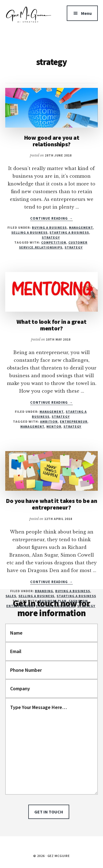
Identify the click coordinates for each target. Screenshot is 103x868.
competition (54, 242)
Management (81, 227)
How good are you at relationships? (52, 141)
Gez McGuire (28, 22)
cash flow (78, 601)
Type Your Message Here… (52, 746)
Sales (11, 596)
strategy (74, 247)
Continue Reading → (52, 219)
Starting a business (69, 232)
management (32, 426)
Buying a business (49, 227)
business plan (53, 601)
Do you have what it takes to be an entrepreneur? (51, 504)
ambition (49, 421)
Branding (44, 591)
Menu (86, 13)
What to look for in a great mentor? (51, 325)
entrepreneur (74, 421)
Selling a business (29, 232)
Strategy (51, 237)
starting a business (55, 606)
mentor (54, 426)
